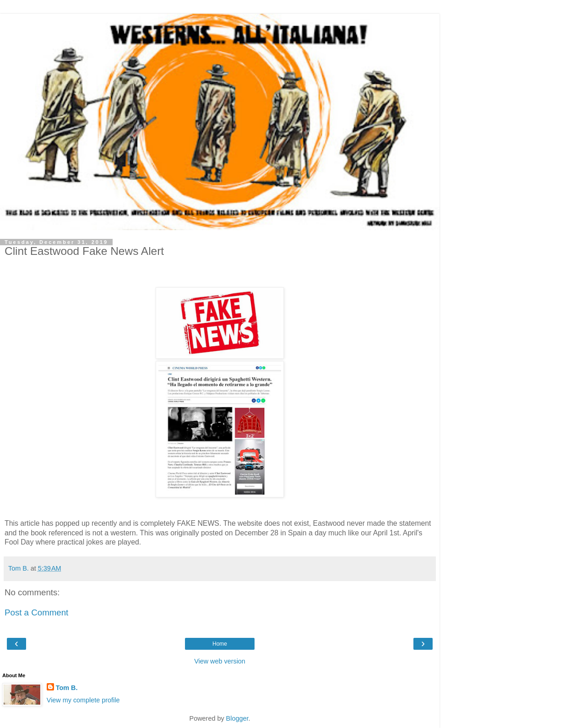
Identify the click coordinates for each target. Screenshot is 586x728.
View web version (220, 661)
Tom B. (67, 688)
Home (220, 644)
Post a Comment (36, 612)
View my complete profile (83, 700)
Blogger (237, 718)
